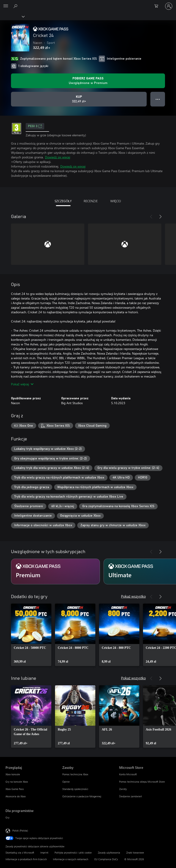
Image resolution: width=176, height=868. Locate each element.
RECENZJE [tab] (91, 201)
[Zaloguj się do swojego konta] (169, 6)
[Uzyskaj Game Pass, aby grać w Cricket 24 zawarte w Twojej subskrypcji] (88, 81)
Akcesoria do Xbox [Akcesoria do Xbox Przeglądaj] (16, 796)
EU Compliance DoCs (106, 859)
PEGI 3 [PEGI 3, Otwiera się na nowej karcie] (35, 126)
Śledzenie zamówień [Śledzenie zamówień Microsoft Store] (131, 796)
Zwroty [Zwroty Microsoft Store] (123, 789)
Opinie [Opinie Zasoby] (66, 782)
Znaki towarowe (135, 853)
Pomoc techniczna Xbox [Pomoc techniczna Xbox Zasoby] (75, 774)
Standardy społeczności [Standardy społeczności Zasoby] (75, 789)
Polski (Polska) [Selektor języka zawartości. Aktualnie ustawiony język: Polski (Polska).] (20, 830)
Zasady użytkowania (109, 853)
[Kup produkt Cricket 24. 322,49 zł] (79, 99)
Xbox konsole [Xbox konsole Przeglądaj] (13, 774)
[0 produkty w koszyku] (158, 6)
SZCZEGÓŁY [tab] (63, 201)
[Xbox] (12, 16)
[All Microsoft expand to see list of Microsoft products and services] (6, 6)
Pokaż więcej (22, 384)
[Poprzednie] (151, 217)
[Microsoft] (88, 3)
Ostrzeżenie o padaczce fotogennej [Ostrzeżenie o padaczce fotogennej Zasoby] (82, 796)
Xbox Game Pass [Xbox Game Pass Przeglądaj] (15, 789)
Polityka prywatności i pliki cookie (73, 853)
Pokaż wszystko (133, 596)
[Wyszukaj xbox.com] (16, 6)
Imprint (44, 853)
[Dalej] (160, 217)
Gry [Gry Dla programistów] (7, 817)
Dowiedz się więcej (58, 157)
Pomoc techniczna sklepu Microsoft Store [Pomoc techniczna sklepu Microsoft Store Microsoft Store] (142, 782)
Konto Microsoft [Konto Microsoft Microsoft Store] (128, 774)
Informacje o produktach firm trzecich (26, 859)
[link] (31, 635)
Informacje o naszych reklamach (71, 859)
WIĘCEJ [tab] (116, 201)
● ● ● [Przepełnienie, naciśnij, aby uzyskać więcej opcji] (158, 99)
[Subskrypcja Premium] (55, 571)
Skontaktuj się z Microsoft (20, 853)
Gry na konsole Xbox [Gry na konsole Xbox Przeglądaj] (17, 782)
